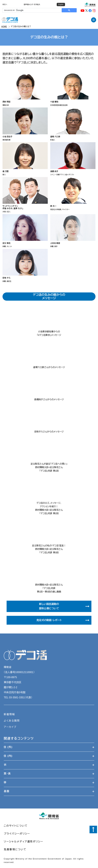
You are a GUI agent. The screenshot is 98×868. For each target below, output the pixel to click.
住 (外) (49, 747)
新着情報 (9, 714)
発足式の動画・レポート (63, 620)
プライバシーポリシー (17, 834)
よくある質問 (12, 721)
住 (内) (49, 756)
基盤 (49, 791)
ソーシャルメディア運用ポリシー (23, 842)
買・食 (49, 774)
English (61, 4)
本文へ (5, 4)
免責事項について (15, 849)
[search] (32, 10)
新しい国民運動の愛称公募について (65, 606)
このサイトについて (16, 826)
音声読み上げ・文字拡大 (32, 4)
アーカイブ (10, 727)
